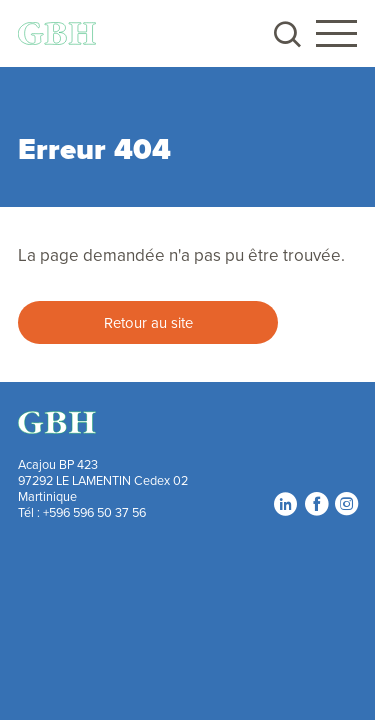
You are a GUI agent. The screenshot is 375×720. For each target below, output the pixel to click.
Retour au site (148, 322)
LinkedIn (285, 503)
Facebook (316, 503)
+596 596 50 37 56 (94, 512)
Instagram (346, 503)
